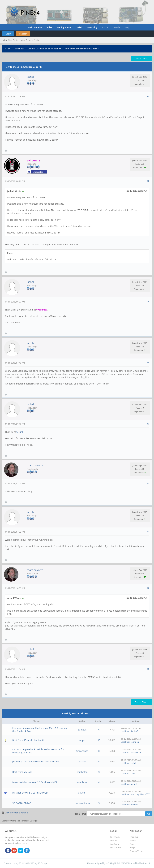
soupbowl (82, 782)
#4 (148, 363)
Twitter (114, 840)
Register (23, 34)
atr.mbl (82, 793)
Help (127, 27)
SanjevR (82, 730)
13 (99, 740)
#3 (148, 301)
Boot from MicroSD (22, 772)
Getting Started (65, 27)
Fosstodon (116, 848)
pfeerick (134, 805)
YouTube (115, 844)
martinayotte (35, 465)
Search (116, 27)
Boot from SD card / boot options (30, 740)
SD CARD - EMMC (22, 803)
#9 (148, 669)
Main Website (35, 27)
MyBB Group (41, 863)
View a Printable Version (16, 813)
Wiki (79, 27)
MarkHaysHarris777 (140, 794)
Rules (49, 27)
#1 (148, 96)
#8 (148, 588)
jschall (31, 77)
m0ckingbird (112, 863)
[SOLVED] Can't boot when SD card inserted (36, 762)
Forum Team (137, 851)
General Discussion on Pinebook (43, 49)
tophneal (135, 742)
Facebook (115, 837)
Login (8, 34)
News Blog (92, 27)
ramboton (82, 772)
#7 (148, 532)
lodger (82, 740)
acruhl (31, 343)
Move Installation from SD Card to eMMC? (35, 782)
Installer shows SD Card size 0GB (30, 793)
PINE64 (8, 49)
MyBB (18, 863)
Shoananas (82, 751)
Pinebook (20, 49)
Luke (133, 773)
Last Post (125, 731)
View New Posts (11, 40)
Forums (134, 837)
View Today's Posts (30, 40)
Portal (105, 27)
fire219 (147, 863)
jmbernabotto (82, 803)
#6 (148, 483)
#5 (148, 424)
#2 (148, 181)
